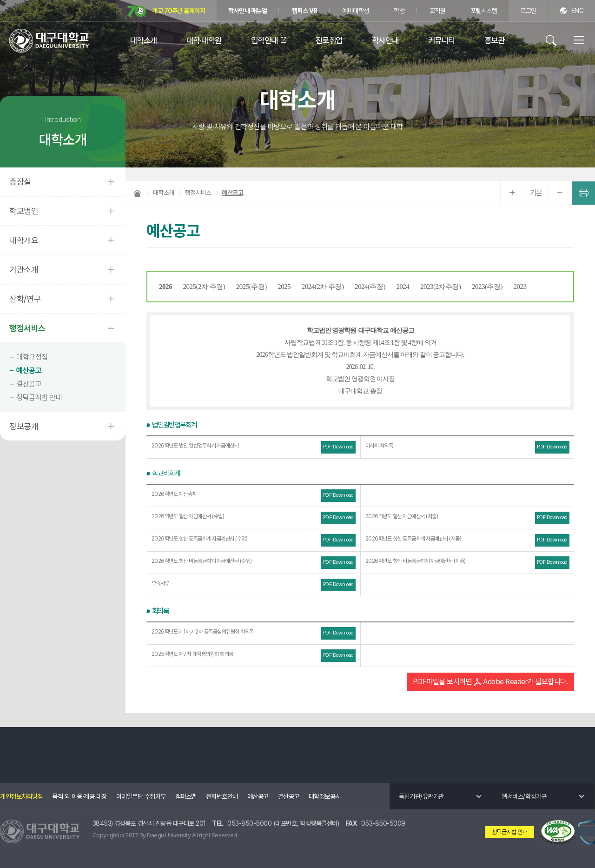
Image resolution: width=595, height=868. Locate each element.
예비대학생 (356, 11)
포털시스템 (484, 11)
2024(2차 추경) (323, 287)
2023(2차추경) (441, 287)
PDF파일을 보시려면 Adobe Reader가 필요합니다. (491, 682)
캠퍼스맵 (186, 796)
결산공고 (29, 384)
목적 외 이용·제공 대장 (79, 796)
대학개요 (24, 240)
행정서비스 (27, 328)
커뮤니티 (442, 40)
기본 (536, 193)
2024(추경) (370, 287)
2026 (165, 287)
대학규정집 (32, 357)
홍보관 (495, 40)
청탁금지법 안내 (39, 397)
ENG (578, 11)
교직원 (438, 11)
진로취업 (329, 40)
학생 (399, 11)
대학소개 (144, 40)
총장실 (20, 182)
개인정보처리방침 (21, 796)
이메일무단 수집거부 (141, 796)
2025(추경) (251, 287)
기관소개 (24, 270)
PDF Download (338, 447)
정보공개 (24, 426)
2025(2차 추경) (204, 287)
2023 (520, 287)
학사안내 (385, 40)
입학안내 (264, 40)
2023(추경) (487, 287)
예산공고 (29, 371)
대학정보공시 (325, 796)
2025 (284, 287)
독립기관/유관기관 (421, 796)
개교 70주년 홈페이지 (166, 11)
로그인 (528, 11)
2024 (403, 287)
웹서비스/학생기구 (524, 796)
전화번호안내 (222, 796)
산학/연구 (25, 299)
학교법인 (24, 211)
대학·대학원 (204, 40)
